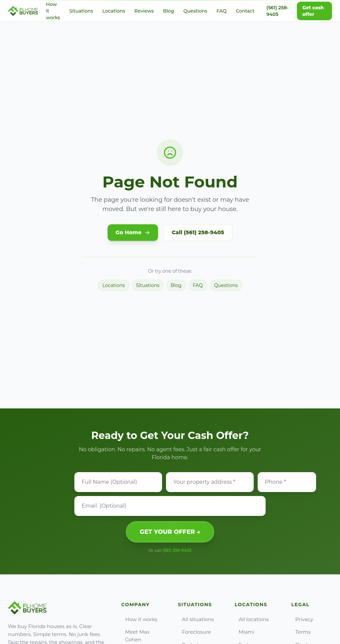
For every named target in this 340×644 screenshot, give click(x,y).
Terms (301, 632)
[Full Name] (118, 482)
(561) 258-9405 (277, 11)
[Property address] (210, 482)
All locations (252, 619)
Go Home (133, 232)
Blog (169, 11)
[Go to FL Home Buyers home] (23, 11)
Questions (195, 11)
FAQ (221, 11)
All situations (196, 619)
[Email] (170, 506)
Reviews (144, 11)
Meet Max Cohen (135, 636)
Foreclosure (195, 632)
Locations (114, 11)
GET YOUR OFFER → (170, 532)
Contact (245, 11)
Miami (245, 632)
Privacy (302, 619)
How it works (139, 619)
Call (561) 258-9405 (198, 232)
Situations (81, 11)
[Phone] (287, 482)
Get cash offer (313, 11)
